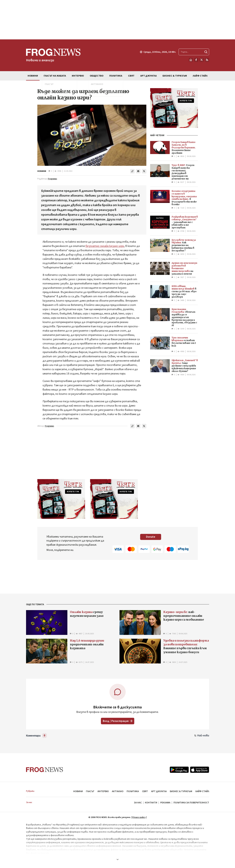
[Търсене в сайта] (194, 52)
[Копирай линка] (132, 171)
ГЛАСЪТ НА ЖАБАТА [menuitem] (55, 76)
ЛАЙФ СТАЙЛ (202, 791)
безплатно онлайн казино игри (105, 246)
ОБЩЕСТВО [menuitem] (97, 76)
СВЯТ (145, 791)
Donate (151, 537)
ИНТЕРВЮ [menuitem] (78, 76)
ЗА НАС (138, 803)
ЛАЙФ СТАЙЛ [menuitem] (200, 76)
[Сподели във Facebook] (138, 171)
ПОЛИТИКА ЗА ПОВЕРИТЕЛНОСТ (191, 803)
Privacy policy (139, 817)
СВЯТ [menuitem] (131, 76)
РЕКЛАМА (165, 803)
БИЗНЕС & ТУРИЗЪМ (181, 791)
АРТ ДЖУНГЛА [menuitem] (148, 76)
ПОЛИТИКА (133, 791)
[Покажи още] (118, 859)
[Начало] (191, 60)
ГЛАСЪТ (90, 791)
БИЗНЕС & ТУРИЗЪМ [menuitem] (175, 76)
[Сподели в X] (144, 171)
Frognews (52, 179)
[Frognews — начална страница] (53, 55)
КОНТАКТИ (151, 803)
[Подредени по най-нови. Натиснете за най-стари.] (202, 735)
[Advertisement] (118, 20)
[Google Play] (179, 770)
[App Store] (200, 770)
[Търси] (206, 52)
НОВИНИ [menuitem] (33, 76)
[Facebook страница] (196, 60)
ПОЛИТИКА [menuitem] (116, 76)
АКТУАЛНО (118, 791)
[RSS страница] (207, 60)
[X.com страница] (202, 60)
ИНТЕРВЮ (103, 791)
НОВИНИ (42, 171)
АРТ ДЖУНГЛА (159, 791)
